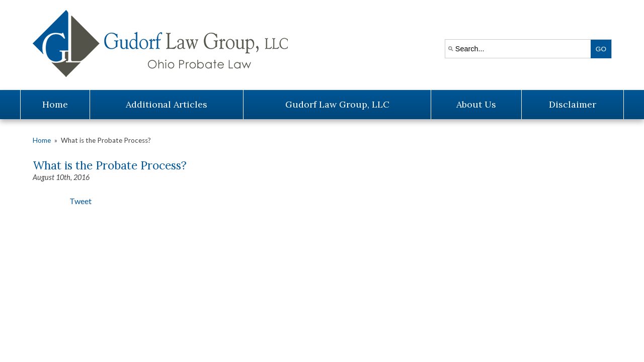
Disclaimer (573, 104)
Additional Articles (167, 104)
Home (55, 104)
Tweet (80, 201)
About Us (476, 104)
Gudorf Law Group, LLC (337, 104)
